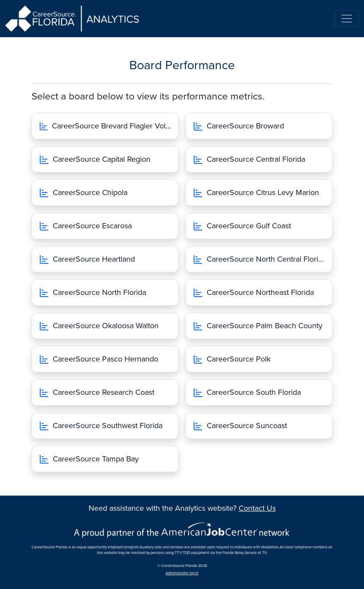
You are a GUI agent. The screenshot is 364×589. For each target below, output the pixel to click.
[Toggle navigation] (347, 19)
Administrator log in (182, 573)
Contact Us (257, 508)
